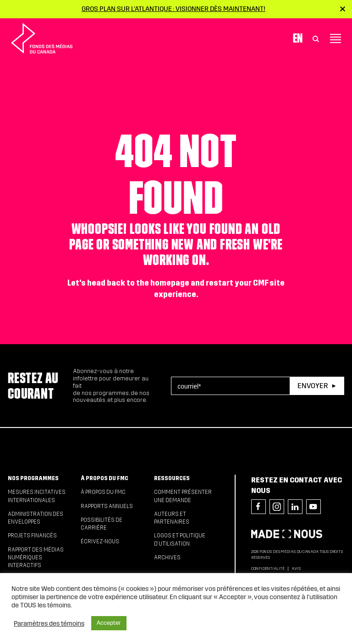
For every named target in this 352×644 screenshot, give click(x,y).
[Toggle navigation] (335, 38)
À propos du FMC (104, 478)
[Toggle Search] (316, 38)
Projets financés (32, 536)
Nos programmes (33, 478)
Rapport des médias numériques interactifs (36, 558)
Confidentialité (268, 568)
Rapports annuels (107, 506)
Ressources (172, 478)
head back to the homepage (138, 283)
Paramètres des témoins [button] (49, 623)
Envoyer (313, 386)
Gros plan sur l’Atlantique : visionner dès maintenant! (173, 9)
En (298, 38)
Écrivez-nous (100, 541)
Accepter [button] (109, 623)
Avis (296, 568)
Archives (167, 557)
